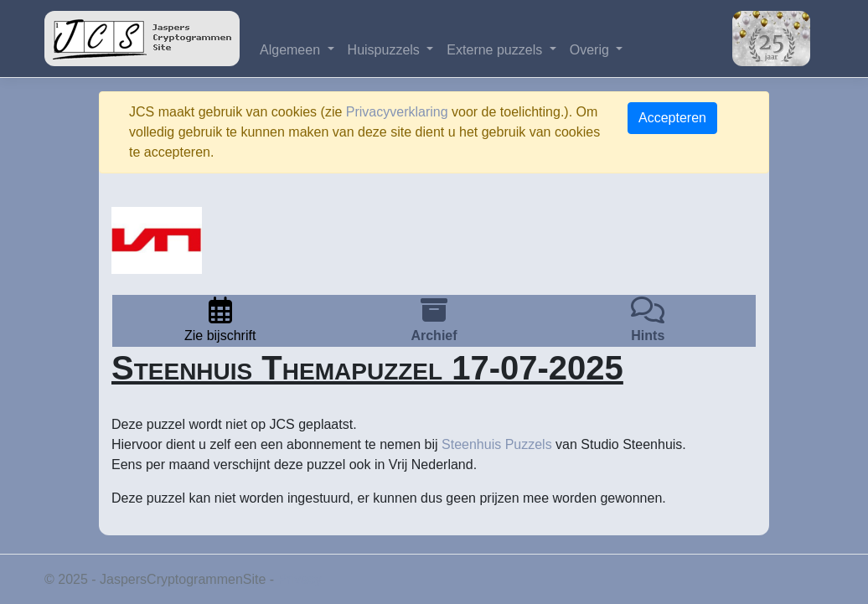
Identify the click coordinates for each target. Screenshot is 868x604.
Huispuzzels (386, 50)
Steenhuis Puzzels (497, 444)
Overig (592, 50)
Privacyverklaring (397, 112)
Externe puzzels (496, 50)
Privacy (300, 579)
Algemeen (292, 50)
